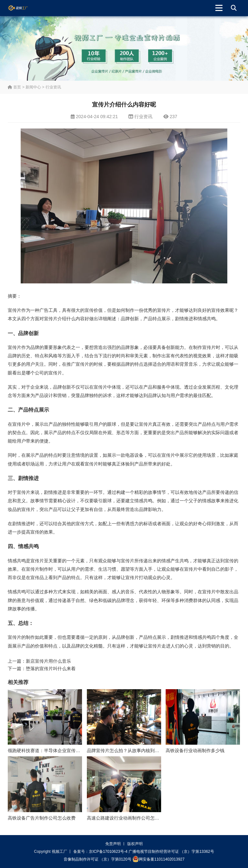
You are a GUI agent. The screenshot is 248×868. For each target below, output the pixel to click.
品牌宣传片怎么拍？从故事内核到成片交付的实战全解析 (143, 751)
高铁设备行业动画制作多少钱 (195, 751)
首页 (14, 87)
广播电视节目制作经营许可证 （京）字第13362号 (171, 852)
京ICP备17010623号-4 (108, 852)
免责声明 (113, 844)
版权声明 (135, 844)
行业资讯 (53, 87)
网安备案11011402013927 (158, 859)
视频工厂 (23, 8)
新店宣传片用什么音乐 (48, 661)
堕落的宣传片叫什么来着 (51, 669)
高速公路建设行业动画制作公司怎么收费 (128, 818)
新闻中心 (33, 87)
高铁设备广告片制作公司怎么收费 (42, 818)
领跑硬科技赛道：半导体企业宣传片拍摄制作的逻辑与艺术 (67, 751)
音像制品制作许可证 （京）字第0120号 (98, 859)
